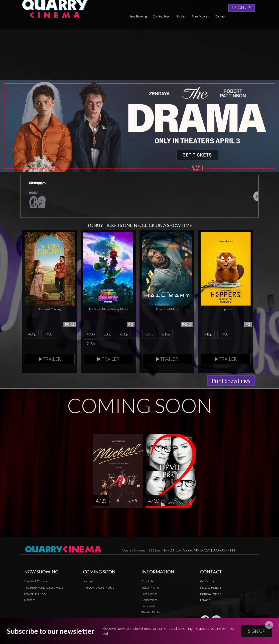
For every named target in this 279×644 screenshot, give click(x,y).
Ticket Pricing (150, 591)
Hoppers (30, 604)
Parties (181, 16)
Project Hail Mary (35, 598)
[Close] (269, 625)
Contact (220, 16)
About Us (147, 586)
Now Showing (138, 16)
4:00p (32, 338)
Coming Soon (162, 16)
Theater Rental (151, 616)
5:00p (107, 338)
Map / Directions (211, 591)
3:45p (149, 338)
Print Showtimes (231, 385)
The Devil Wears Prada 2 (99, 591)
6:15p (166, 338)
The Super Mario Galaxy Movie (44, 591)
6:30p (124, 338)
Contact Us (207, 586)
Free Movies (200, 16)
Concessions (149, 604)
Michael (88, 586)
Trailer (50, 363)
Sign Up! (242, 7)
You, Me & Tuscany (36, 586)
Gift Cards (148, 610)
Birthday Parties (210, 598)
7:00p (49, 338)
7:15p (90, 348)
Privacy (205, 604)
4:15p (208, 338)
